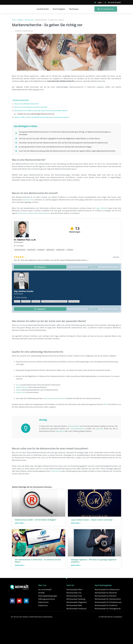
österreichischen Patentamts (54, 398)
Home (14, 20)
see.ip (18, 385)
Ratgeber (20, 20)
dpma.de (100, 429)
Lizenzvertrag (56, 471)
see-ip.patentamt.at (78, 429)
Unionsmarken (73, 426)
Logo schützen (102, 208)
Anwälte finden (43, 9)
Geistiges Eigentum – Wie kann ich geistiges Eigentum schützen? (94, 561)
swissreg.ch (60, 431)
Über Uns (42, 585)
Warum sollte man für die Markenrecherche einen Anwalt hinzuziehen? (42, 117)
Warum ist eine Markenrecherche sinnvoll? (31, 107)
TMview (19, 390)
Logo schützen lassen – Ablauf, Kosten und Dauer (92, 520)
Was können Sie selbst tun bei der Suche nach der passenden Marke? (41, 110)
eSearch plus (21, 392)
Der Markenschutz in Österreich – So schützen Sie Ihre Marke (38, 561)
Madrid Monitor (22, 387)
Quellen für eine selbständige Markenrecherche (36, 114)
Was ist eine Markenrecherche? (27, 104)
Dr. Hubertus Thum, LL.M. (25, 240)
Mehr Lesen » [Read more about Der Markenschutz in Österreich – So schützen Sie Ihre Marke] (20, 565)
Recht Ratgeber (59, 9)
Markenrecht (29, 20)
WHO (105, 404)
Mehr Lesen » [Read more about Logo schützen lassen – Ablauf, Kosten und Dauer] (76, 523)
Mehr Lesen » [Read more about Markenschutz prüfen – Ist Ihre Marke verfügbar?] (20, 523)
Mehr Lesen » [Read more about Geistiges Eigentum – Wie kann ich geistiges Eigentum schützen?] (76, 565)
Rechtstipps (74, 9)
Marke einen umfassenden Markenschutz (34, 213)
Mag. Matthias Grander (24, 291)
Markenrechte (28, 200)
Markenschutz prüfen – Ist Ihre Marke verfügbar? (36, 520)
